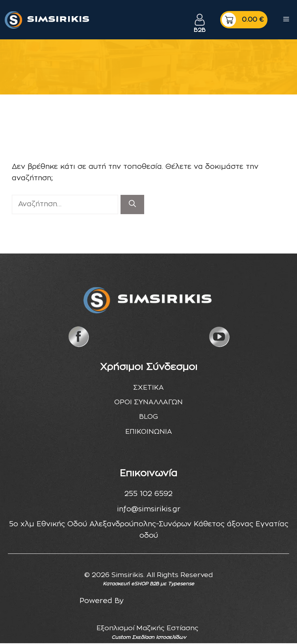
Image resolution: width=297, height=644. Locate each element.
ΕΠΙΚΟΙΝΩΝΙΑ (149, 432)
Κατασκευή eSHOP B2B (131, 584)
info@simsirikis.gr (149, 509)
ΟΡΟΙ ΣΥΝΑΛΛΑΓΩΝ (148, 402)
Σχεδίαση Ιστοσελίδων (159, 637)
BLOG (148, 417)
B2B (200, 30)
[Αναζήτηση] (132, 204)
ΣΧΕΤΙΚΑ (148, 388)
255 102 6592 (148, 494)
